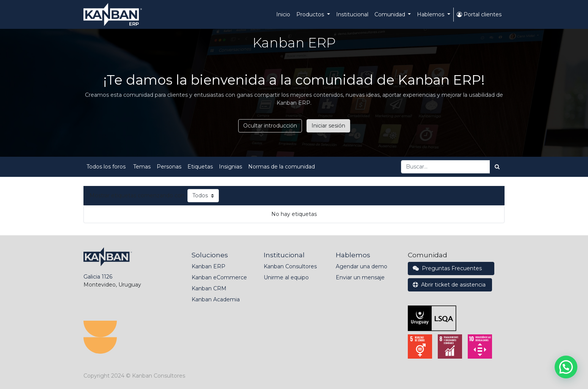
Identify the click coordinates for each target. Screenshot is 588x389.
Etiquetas (200, 167)
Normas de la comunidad (281, 167)
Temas (142, 167)
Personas (169, 167)
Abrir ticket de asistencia (450, 285)
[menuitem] (283, 15)
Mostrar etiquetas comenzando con (137, 195)
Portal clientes (479, 14)
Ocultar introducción (270, 126)
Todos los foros (107, 167)
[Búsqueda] (497, 167)
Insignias (230, 167)
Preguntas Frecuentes (451, 268)
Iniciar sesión (328, 126)
